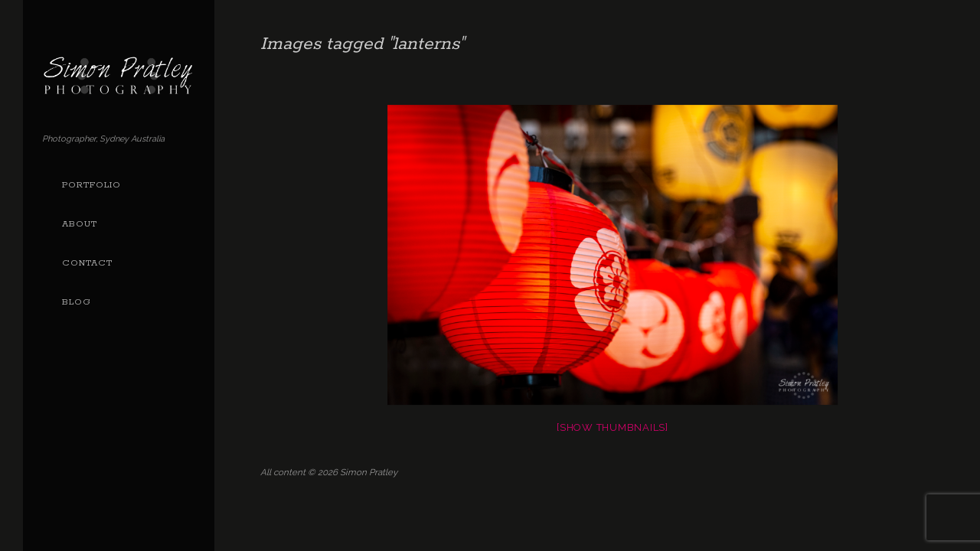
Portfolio (91, 185)
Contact (87, 263)
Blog (77, 302)
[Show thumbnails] (612, 427)
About (80, 224)
